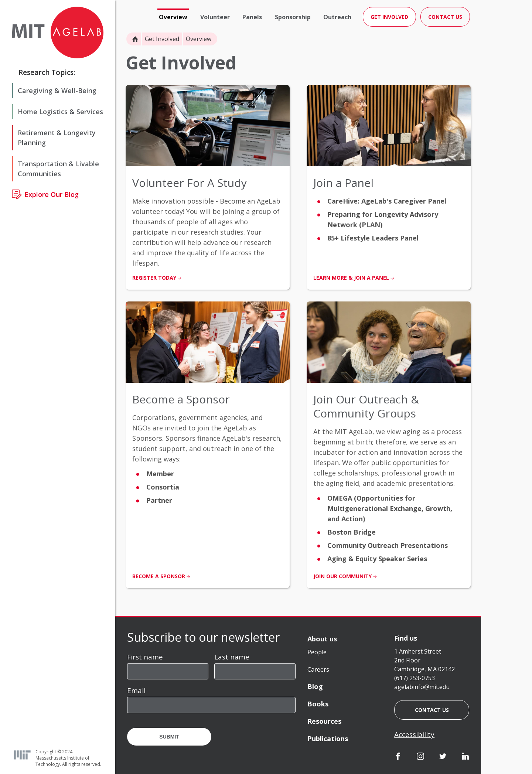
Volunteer (215, 17)
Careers (318, 669)
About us (322, 639)
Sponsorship (293, 17)
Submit (169, 737)
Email (136, 691)
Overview (173, 17)
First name (145, 657)
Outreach (337, 17)
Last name (232, 657)
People (317, 652)
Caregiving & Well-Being (57, 91)
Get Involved (162, 39)
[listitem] (208, 187)
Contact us (432, 710)
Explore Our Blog (52, 194)
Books (318, 704)
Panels (252, 17)
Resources (324, 721)
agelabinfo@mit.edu (422, 687)
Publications (328, 739)
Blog (315, 686)
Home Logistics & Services (60, 112)
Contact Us (445, 17)
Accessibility (414, 734)
